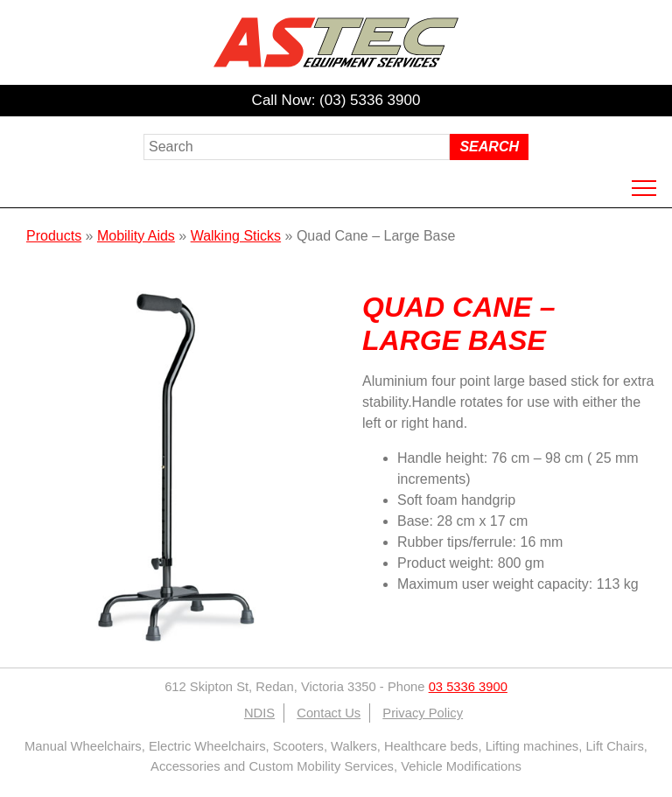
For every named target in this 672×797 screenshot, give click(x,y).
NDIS (259, 713)
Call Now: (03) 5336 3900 (336, 100)
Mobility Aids (136, 236)
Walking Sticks (236, 236)
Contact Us (329, 713)
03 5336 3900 (468, 687)
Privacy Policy (423, 713)
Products (54, 236)
